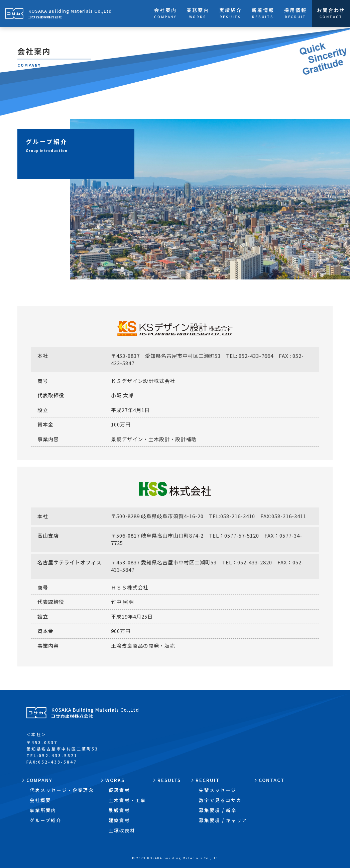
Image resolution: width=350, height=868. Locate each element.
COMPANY (39, 780)
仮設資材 (119, 790)
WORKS (115, 780)
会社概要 (40, 800)
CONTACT (272, 780)
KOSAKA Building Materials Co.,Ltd (95, 712)
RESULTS (169, 780)
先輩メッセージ (218, 790)
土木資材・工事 (127, 800)
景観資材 (119, 810)
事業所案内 (43, 810)
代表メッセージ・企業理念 (62, 790)
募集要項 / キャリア (223, 820)
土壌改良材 (122, 830)
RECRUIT (208, 780)
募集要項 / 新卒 (218, 810)
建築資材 (119, 820)
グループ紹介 (46, 820)
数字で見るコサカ (220, 800)
